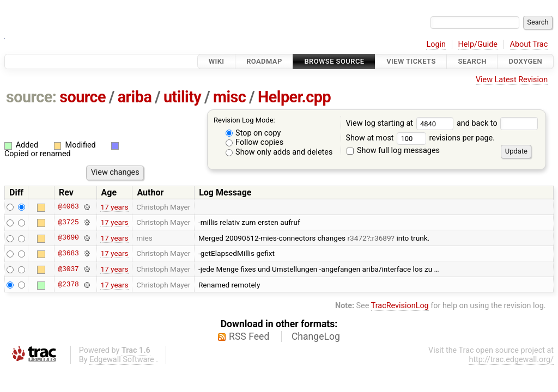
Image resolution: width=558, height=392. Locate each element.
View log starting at (401, 123)
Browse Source (334, 61)
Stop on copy (253, 133)
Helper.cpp (294, 97)
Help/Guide (478, 44)
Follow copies (255, 142)
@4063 (68, 207)
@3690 (68, 238)
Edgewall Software (122, 360)
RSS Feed (249, 336)
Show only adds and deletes (279, 152)
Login (436, 44)
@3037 (68, 269)
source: (31, 97)
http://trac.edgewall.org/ (511, 360)
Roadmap (264, 61)
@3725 (68, 222)
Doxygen (525, 61)
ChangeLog (316, 336)
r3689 (381, 238)
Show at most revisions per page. (420, 138)
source (83, 97)
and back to (497, 123)
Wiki (217, 61)
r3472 (357, 238)
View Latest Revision (512, 80)
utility (182, 97)
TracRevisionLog (400, 306)
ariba (135, 97)
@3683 (68, 253)
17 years (114, 207)
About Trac (529, 44)
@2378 (68, 285)
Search (472, 61)
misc (229, 97)
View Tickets (411, 61)
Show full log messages (393, 151)
